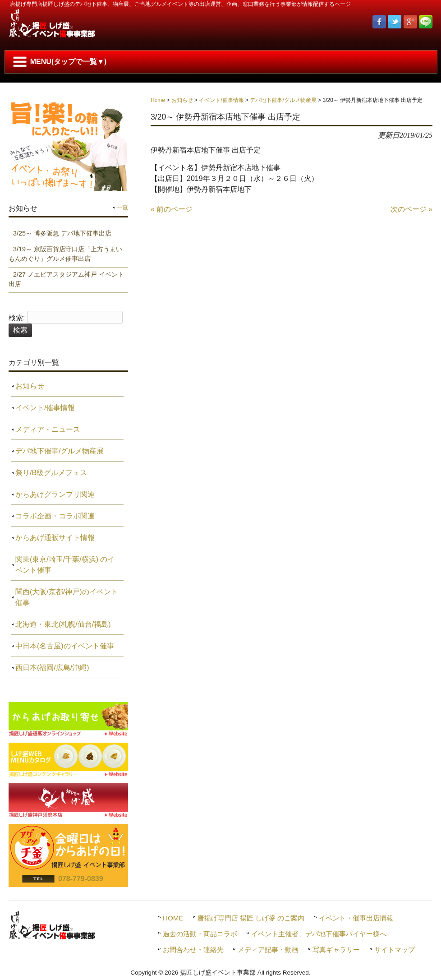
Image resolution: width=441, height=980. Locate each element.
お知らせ (182, 100)
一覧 (122, 207)
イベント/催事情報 (221, 100)
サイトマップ (395, 950)
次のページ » (411, 209)
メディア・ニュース (48, 429)
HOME (173, 918)
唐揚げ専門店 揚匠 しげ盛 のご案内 (251, 918)
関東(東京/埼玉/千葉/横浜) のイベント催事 (65, 565)
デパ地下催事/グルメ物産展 (283, 100)
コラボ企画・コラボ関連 (55, 516)
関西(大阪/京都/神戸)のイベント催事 (67, 597)
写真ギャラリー (336, 950)
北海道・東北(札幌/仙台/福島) (63, 624)
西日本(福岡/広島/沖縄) (52, 668)
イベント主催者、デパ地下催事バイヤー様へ (319, 934)
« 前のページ (172, 209)
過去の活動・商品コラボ (200, 934)
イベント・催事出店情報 (356, 918)
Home (158, 100)
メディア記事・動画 (268, 950)
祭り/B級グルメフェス (51, 473)
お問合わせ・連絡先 (193, 950)
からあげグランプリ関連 (55, 494)
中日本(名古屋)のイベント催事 (65, 646)
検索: (17, 318)
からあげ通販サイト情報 (55, 538)
